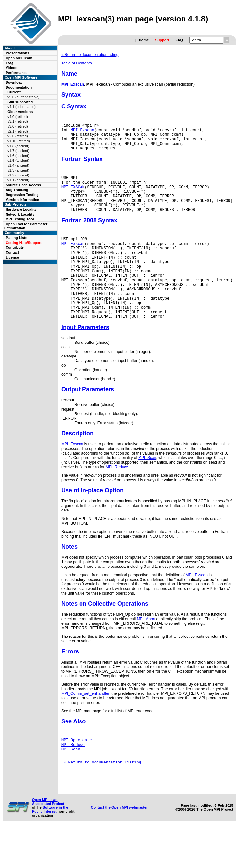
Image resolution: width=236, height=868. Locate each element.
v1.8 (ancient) (18, 146)
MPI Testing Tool (20, 219)
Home (144, 40)
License (12, 257)
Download (14, 82)
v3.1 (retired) (18, 121)
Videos (11, 68)
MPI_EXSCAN (73, 196)
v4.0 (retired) (18, 117)
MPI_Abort (146, 650)
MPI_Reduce (117, 498)
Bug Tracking (17, 190)
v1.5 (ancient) (18, 161)
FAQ (179, 40)
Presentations (17, 53)
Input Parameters (85, 358)
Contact (12, 252)
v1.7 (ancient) (18, 151)
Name (69, 74)
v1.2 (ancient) (18, 175)
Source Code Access (23, 185)
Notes (69, 578)
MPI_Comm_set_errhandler (85, 725)
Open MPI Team (19, 58)
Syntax (71, 95)
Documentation (19, 87)
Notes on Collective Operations (105, 635)
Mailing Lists (16, 238)
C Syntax (74, 106)
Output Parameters (88, 421)
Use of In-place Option (92, 522)
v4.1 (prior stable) (22, 107)
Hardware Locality (21, 209)
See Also (74, 753)
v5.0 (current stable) (23, 97)
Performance (16, 73)
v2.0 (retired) (18, 136)
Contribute (15, 247)
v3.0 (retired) (18, 126)
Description (77, 465)
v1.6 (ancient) (18, 156)
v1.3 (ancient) (18, 170)
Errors (70, 683)
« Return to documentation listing (90, 55)
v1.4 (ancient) (18, 165)
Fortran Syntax (82, 165)
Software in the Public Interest (50, 849)
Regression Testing (22, 195)
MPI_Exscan (73, 84)
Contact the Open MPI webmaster (119, 847)
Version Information (22, 200)
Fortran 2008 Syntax (89, 234)
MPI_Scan (147, 489)
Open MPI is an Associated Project (48, 842)
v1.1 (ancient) (18, 180)
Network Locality (20, 214)
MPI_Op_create (77, 772)
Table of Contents (76, 63)
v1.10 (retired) (19, 141)
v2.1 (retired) (18, 131)
